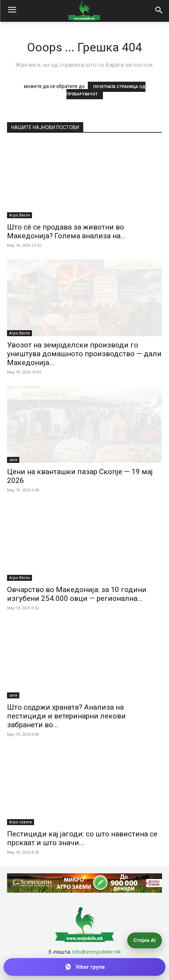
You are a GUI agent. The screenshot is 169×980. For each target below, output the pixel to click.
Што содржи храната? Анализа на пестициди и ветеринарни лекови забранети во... (66, 716)
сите (13, 460)
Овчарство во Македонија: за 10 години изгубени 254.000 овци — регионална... (77, 594)
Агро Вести (19, 215)
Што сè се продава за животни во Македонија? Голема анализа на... (66, 231)
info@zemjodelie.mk (97, 951)
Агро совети (21, 822)
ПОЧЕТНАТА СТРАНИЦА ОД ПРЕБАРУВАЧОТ (106, 90)
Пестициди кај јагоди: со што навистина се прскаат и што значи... (82, 838)
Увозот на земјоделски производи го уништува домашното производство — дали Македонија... (84, 354)
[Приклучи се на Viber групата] (84, 967)
